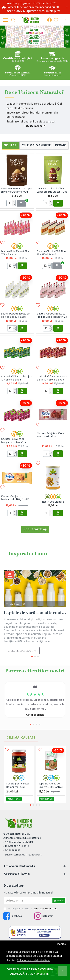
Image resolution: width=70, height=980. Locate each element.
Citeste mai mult (35, 126)
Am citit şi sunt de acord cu (31, 909)
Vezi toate (33, 529)
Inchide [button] (61, 944)
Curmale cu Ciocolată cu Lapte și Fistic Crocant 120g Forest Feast (52, 190)
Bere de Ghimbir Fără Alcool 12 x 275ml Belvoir (53, 253)
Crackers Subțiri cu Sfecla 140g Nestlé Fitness (51, 435)
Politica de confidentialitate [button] (33, 960)
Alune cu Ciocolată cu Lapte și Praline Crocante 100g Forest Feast (17, 190)
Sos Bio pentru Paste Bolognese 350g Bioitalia (18, 785)
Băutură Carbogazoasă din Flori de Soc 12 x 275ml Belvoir (16, 316)
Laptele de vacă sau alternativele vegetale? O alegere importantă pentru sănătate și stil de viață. (35, 613)
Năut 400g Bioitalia (53, 502)
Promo (61, 145)
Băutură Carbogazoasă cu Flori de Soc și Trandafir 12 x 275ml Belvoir (52, 316)
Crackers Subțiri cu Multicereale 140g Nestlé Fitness (15, 498)
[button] (32, 657)
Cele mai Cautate (21, 738)
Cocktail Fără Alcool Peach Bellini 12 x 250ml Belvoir (52, 378)
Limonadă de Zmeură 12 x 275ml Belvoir (15, 253)
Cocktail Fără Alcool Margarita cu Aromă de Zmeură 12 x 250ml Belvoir (15, 441)
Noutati (11, 145)
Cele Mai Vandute (36, 145)
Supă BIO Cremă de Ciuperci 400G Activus (51, 785)
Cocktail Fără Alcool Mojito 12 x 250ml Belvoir (17, 378)
